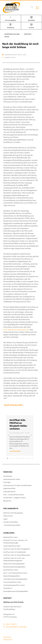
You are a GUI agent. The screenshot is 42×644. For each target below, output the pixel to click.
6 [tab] (19, 458)
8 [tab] (23, 458)
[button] (32, 7)
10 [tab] (28, 458)
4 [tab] (14, 458)
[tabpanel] (20, 436)
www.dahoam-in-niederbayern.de (16, 330)
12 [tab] (32, 458)
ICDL (28, 433)
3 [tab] (12, 458)
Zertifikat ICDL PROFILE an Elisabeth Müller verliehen (18, 424)
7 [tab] (21, 458)
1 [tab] (8, 458)
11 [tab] (30, 458)
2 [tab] (10, 458)
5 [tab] (17, 458)
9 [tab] (26, 458)
